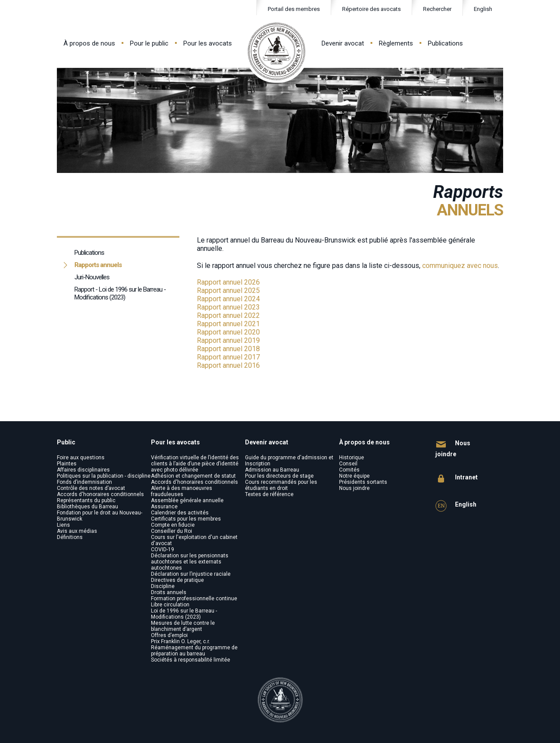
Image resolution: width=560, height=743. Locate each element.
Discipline (163, 586)
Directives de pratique (177, 580)
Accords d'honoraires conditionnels (100, 494)
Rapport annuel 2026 (228, 282)
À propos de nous (89, 43)
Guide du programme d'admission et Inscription (289, 461)
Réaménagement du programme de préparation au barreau (194, 651)
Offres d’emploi (169, 635)
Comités (349, 470)
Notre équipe (354, 476)
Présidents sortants (363, 482)
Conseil (348, 464)
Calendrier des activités (180, 513)
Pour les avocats (208, 43)
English (483, 9)
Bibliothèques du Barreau (87, 507)
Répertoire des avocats (371, 9)
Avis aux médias (77, 531)
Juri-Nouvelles (92, 277)
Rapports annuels (98, 265)
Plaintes (67, 464)
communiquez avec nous (460, 266)
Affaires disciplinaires (83, 470)
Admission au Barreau (272, 470)
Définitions (70, 537)
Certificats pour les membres (186, 519)
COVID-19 (163, 549)
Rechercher (432, 9)
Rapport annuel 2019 (228, 340)
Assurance (164, 507)
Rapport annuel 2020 (228, 332)
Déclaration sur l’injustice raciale (191, 574)
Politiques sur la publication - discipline (104, 476)
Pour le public (149, 43)
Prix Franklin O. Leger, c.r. (180, 641)
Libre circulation (170, 605)
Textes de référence (269, 494)
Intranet (457, 479)
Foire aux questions (81, 458)
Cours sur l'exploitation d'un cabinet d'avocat (194, 540)
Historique (352, 458)
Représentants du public (86, 500)
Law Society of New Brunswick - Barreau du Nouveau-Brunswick (277, 51)
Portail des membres (294, 9)
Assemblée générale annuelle (187, 500)
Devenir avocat (343, 43)
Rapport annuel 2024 (228, 299)
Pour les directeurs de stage (279, 476)
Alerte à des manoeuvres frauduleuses (182, 491)
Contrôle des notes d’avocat (91, 488)
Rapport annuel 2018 (228, 349)
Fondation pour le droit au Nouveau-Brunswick (100, 516)
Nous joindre (354, 488)
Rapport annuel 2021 (228, 324)
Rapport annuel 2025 (228, 291)
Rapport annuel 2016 (228, 365)
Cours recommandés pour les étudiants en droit (281, 485)
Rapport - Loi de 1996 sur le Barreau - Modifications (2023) (120, 293)
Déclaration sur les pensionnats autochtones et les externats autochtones (190, 562)
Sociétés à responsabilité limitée (191, 660)
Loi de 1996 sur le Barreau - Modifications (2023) (184, 614)
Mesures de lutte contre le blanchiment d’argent (183, 626)
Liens (63, 525)
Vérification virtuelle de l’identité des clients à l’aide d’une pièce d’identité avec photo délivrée (195, 464)
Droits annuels (169, 592)
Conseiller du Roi (171, 531)
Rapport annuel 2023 (228, 307)
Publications (445, 43)
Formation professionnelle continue (194, 599)
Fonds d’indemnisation (84, 482)
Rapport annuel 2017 (228, 357)
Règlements (396, 43)
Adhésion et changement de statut (193, 476)
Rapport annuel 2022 (228, 315)
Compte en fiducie (173, 525)
